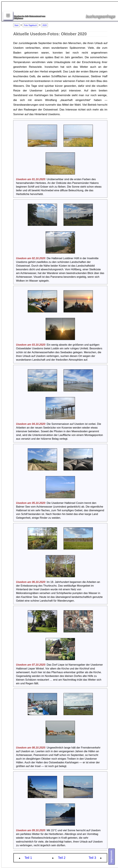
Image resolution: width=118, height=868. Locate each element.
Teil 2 (62, 858)
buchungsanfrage (101, 16)
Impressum (111, 856)
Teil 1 (28, 858)
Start (16, 25)
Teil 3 (92, 858)
